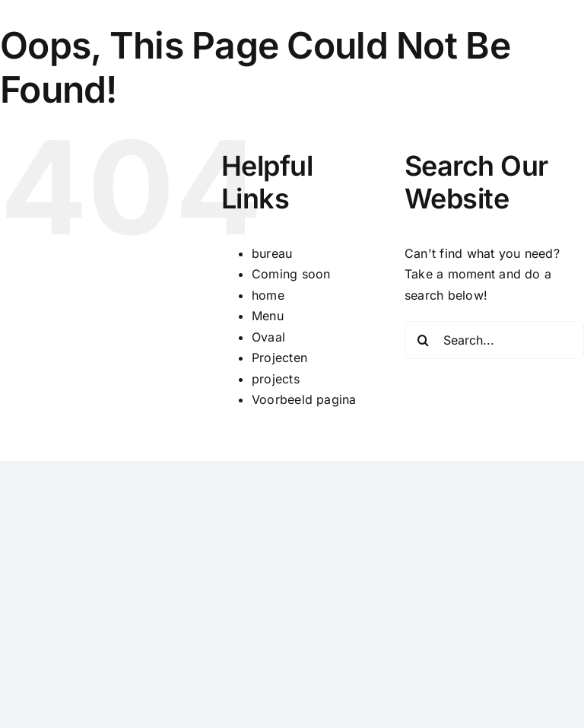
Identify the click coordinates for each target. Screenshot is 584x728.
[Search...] (494, 340)
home (268, 295)
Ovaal (268, 337)
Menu (268, 316)
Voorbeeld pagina (304, 399)
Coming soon (291, 274)
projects (276, 379)
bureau (272, 253)
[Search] (424, 340)
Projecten (279, 358)
